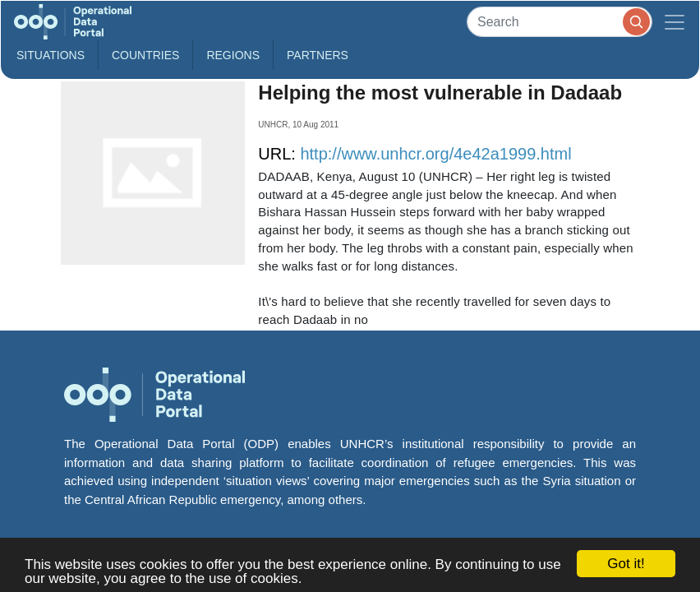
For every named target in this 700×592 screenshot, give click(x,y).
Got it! (626, 564)
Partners (318, 55)
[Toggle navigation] (675, 22)
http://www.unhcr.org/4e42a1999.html (435, 154)
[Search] (560, 22)
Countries (145, 55)
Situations (51, 55)
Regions (233, 55)
